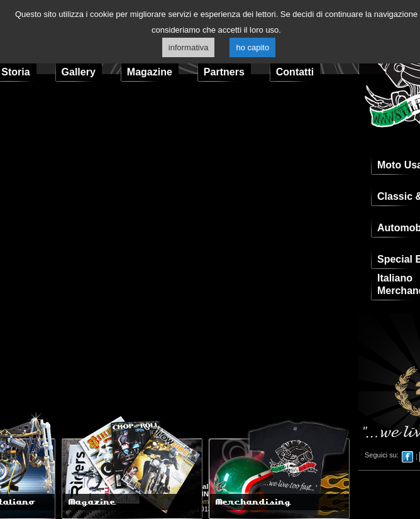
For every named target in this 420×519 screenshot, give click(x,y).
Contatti (295, 72)
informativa (189, 47)
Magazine (150, 72)
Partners (224, 72)
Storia (15, 72)
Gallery (79, 72)
